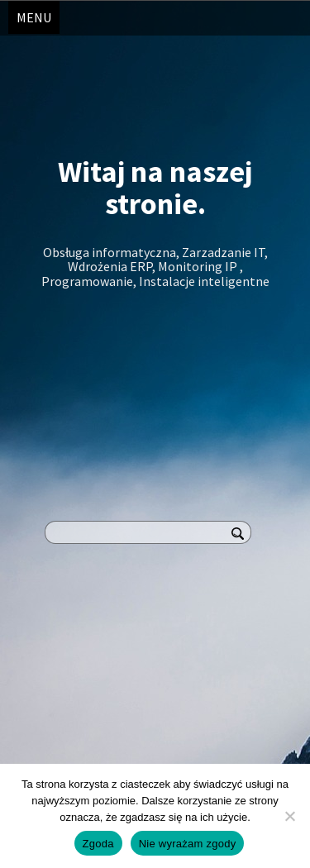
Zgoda (98, 844)
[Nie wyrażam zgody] (289, 816)
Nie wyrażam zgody (188, 844)
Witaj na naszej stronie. (155, 188)
